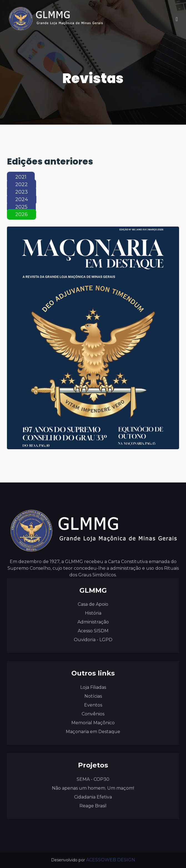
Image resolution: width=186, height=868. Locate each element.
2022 (22, 184)
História (93, 613)
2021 (21, 177)
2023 (22, 192)
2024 (22, 199)
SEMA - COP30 (93, 779)
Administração (93, 622)
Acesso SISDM (93, 631)
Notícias (93, 696)
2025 (21, 207)
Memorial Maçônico (93, 723)
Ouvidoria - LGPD (93, 640)
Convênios (93, 714)
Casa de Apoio (93, 604)
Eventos (93, 705)
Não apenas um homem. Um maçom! (93, 788)
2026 (22, 214)
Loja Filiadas (93, 687)
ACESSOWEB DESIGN (111, 860)
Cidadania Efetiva (93, 797)
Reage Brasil (93, 806)
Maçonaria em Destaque (93, 732)
